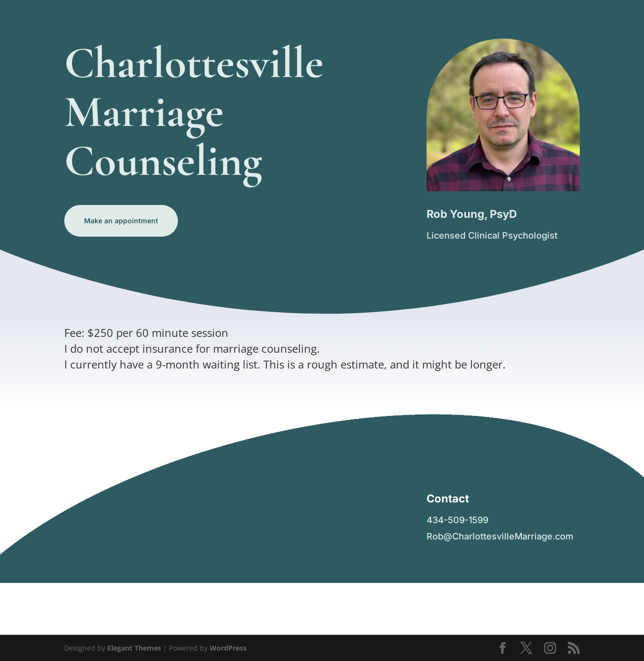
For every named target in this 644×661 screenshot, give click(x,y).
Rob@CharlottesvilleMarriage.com (500, 536)
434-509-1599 (457, 520)
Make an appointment (121, 221)
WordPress (228, 648)
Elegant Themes (134, 648)
